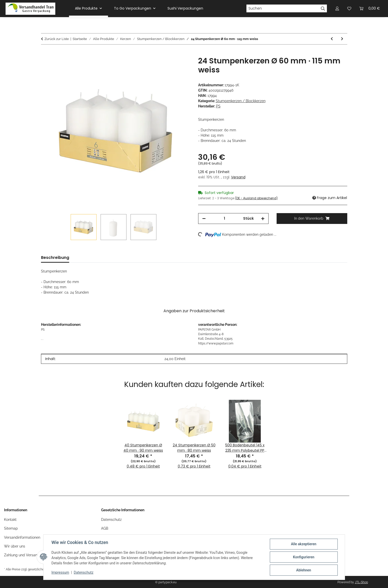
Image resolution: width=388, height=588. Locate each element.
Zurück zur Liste (57, 39)
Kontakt (10, 520)
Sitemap (11, 528)
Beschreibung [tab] (55, 258)
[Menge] (225, 219)
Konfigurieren (304, 557)
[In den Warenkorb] (45, 54)
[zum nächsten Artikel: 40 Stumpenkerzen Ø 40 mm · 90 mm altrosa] (342, 39)
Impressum (60, 572)
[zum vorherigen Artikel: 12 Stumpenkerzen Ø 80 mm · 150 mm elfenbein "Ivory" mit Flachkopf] (332, 39)
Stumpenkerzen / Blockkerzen (241, 101)
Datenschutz (83, 572)
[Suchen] (283, 9)
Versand (238, 177)
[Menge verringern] (204, 219)
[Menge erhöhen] (263, 219)
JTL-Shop (361, 582)
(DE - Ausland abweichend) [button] (256, 198)
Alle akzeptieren (304, 544)
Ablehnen (304, 570)
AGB (105, 528)
